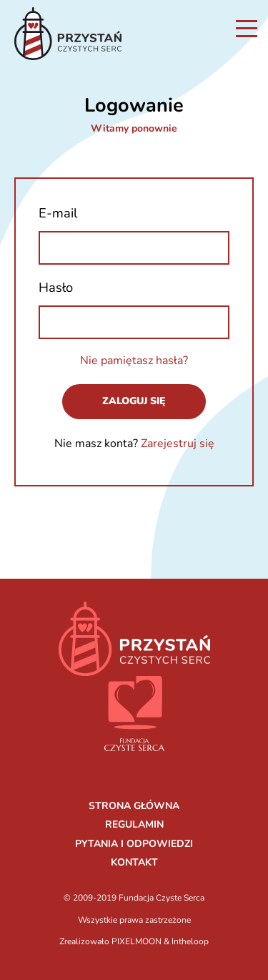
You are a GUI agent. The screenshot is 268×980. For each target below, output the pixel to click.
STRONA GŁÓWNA (134, 806)
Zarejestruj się (178, 444)
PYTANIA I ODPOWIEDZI (134, 844)
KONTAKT (134, 862)
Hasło (56, 287)
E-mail (58, 213)
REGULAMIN (134, 824)
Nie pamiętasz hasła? (134, 361)
